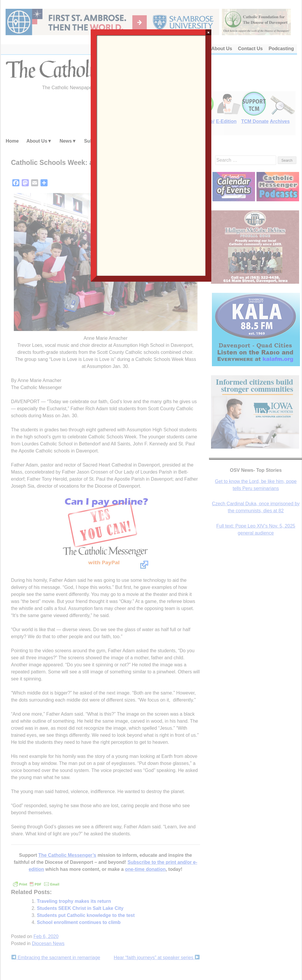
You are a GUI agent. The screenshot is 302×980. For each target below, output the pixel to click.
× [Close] (209, 32)
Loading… (151, 155)
